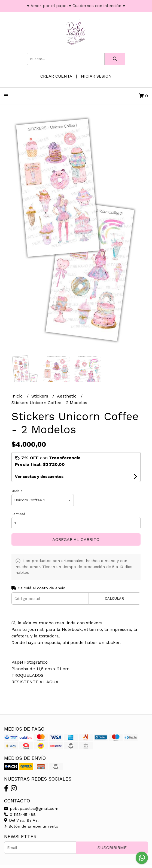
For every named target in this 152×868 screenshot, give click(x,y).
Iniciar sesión (96, 76)
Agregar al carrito (76, 539)
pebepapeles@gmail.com (31, 808)
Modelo (17, 491)
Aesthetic (67, 396)
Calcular (114, 598)
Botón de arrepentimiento (31, 826)
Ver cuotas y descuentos (39, 476)
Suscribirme (112, 848)
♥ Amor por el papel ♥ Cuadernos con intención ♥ (76, 6)
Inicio (18, 396)
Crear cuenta (56, 76)
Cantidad (18, 514)
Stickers (40, 396)
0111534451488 (20, 814)
